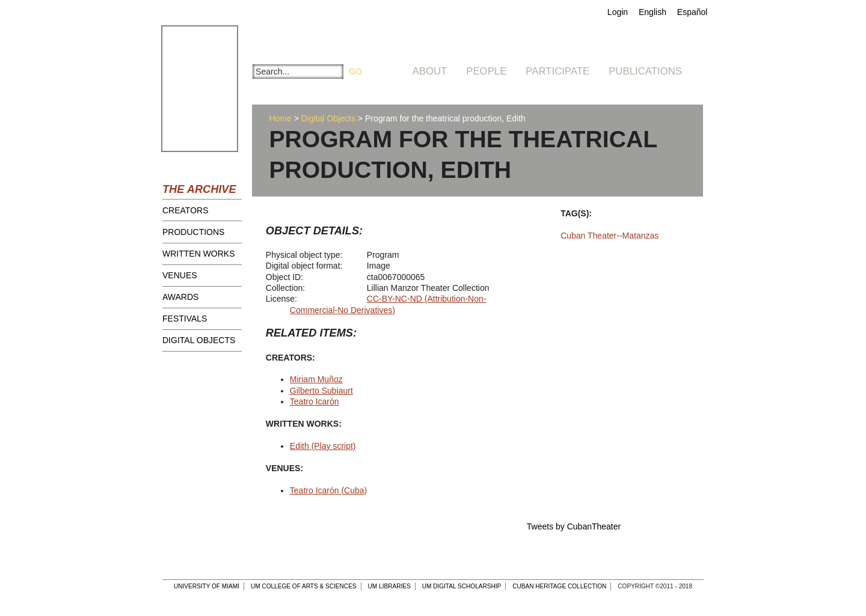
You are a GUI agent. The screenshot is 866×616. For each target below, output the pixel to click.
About (430, 71)
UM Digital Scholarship (462, 586)
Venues (180, 275)
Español (692, 12)
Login (618, 12)
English (653, 12)
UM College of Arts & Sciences (304, 586)
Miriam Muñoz (316, 379)
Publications (645, 71)
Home (280, 118)
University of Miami (207, 586)
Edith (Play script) (323, 446)
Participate (557, 71)
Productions (193, 232)
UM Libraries (389, 586)
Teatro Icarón (315, 401)
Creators (186, 210)
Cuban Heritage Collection (559, 586)
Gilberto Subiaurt (321, 391)
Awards (180, 297)
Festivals (185, 319)
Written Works (199, 254)
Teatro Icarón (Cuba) (328, 490)
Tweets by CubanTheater (574, 526)
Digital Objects (199, 340)
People (486, 71)
